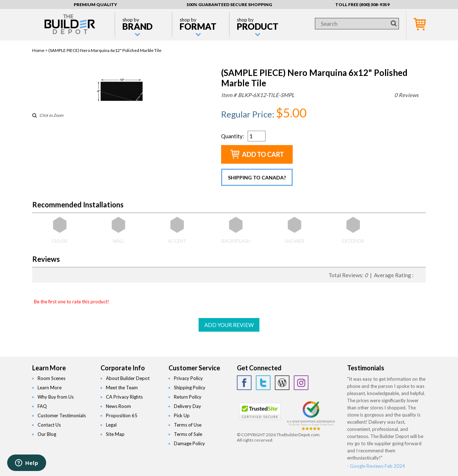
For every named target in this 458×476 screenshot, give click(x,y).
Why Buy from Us (56, 397)
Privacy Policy (188, 378)
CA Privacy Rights (124, 397)
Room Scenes (52, 378)
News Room (118, 406)
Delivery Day (187, 406)
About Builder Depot (128, 378)
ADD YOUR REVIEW (229, 325)
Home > (40, 50)
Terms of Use (188, 425)
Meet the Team (122, 388)
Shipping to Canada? (257, 177)
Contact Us (49, 425)
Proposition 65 (122, 415)
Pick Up (182, 415)
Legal (111, 425)
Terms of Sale (188, 434)
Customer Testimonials (62, 415)
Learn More (50, 388)
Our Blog (47, 434)
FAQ (42, 406)
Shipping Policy (190, 388)
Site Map (115, 434)
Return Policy (188, 397)
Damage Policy (189, 443)
